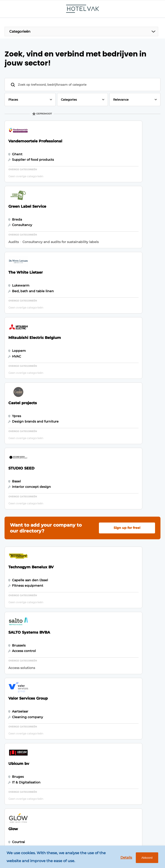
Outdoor (17, 671)
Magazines (69, 645)
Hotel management (26, 654)
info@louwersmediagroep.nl (38, 745)
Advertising (70, 671)
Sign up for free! (127, 343)
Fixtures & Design (25, 662)
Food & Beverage (24, 645)
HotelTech (18, 680)
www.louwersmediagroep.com (40, 821)
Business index (73, 654)
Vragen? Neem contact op (118, 607)
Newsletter (70, 662)
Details (124, 858)
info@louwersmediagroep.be (39, 803)
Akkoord (145, 858)
